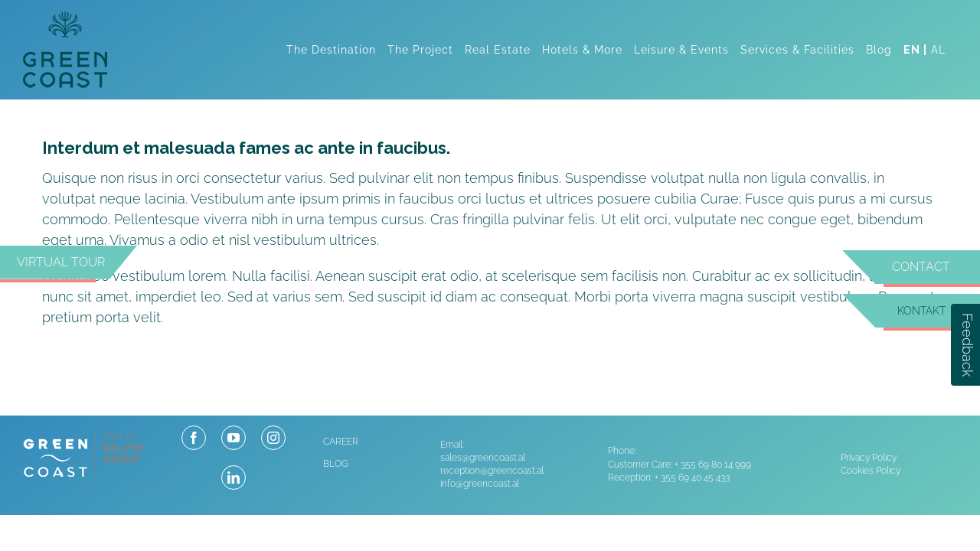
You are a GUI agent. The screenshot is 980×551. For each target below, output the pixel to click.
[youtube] (234, 438)
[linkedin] (234, 478)
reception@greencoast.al (492, 471)
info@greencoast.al (480, 484)
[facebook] (194, 438)
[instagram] (273, 438)
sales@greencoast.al (483, 458)
